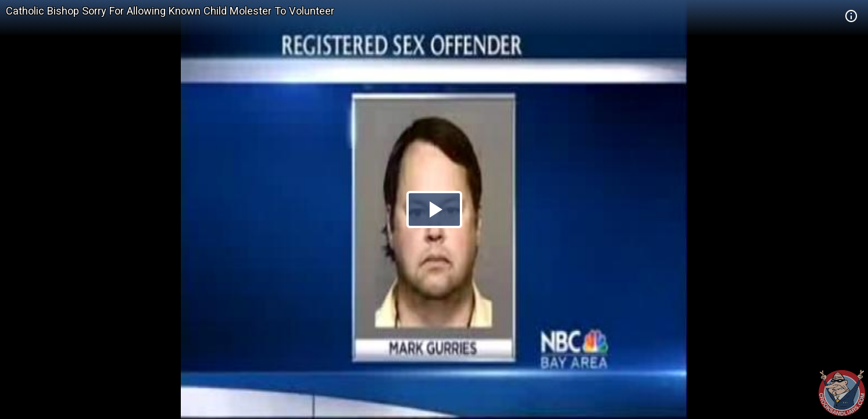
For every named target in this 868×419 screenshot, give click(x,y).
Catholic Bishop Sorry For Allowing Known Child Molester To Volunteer (170, 11)
